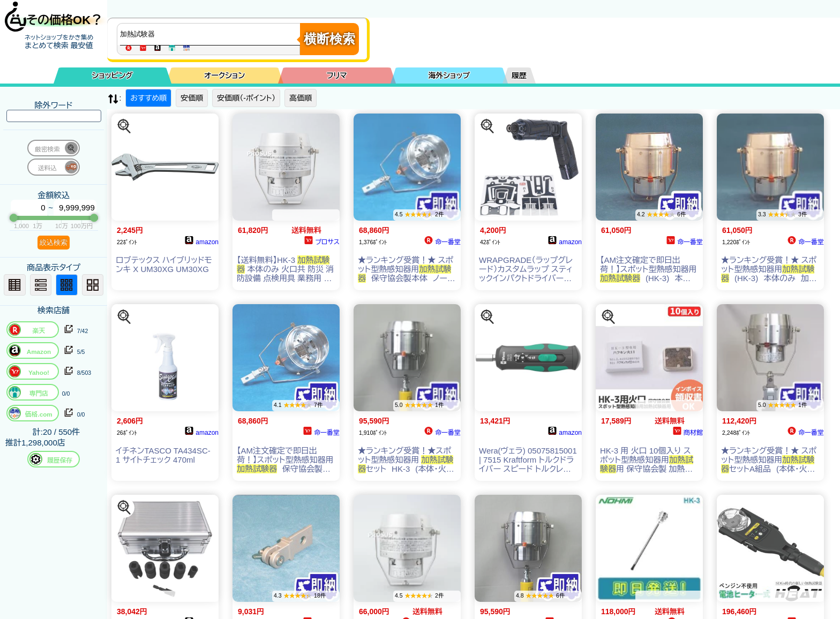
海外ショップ (449, 76)
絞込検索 (54, 242)
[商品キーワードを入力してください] (211, 34)
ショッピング (112, 76)
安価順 (192, 98)
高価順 (301, 98)
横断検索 (329, 39)
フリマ (337, 76)
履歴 (519, 76)
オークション (224, 76)
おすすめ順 (148, 98)
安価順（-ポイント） (246, 98)
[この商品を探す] (124, 126)
